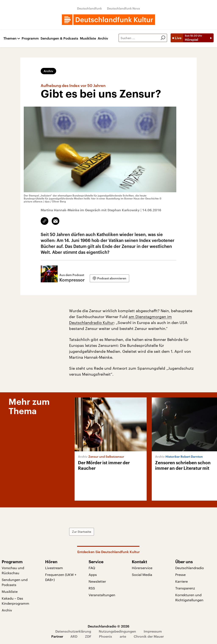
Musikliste (88, 38)
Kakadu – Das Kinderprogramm (15, 601)
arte (123, 636)
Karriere (182, 581)
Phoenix (106, 636)
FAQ (92, 568)
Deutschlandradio (190, 568)
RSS (92, 588)
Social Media (142, 575)
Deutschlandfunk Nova (123, 8)
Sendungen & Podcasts (59, 38)
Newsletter (97, 581)
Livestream (54, 568)
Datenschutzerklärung (73, 631)
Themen (10, 38)
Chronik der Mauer (149, 636)
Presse (180, 575)
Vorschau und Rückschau (13, 570)
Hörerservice (142, 568)
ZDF (88, 636)
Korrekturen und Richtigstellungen (189, 597)
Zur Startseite (82, 532)
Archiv (103, 38)
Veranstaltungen (102, 595)
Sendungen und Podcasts (15, 582)
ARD (74, 636)
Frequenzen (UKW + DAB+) (61, 577)
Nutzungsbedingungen (117, 631)
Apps (93, 575)
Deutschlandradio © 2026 (108, 626)
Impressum (153, 631)
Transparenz (185, 588)
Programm (30, 38)
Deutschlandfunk (90, 8)
